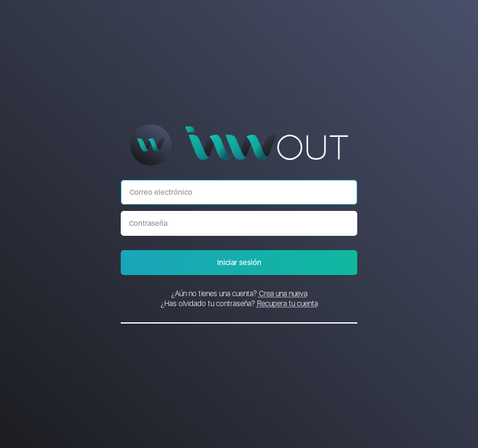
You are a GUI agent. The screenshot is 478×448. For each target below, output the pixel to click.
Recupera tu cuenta (288, 304)
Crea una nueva (283, 294)
